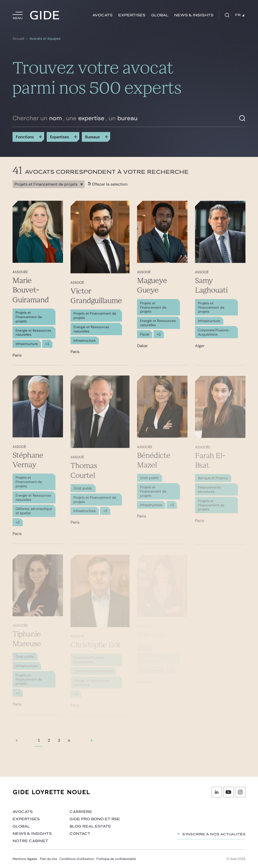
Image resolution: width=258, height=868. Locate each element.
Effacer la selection (108, 184)
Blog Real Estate (90, 826)
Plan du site (48, 859)
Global (160, 15)
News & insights (194, 15)
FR (240, 15)
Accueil (18, 39)
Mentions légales (25, 859)
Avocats (102, 15)
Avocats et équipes (45, 39)
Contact (80, 834)
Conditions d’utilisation (77, 859)
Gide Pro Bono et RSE (95, 819)
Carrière (81, 812)
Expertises (132, 15)
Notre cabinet (30, 841)
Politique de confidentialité (116, 859)
